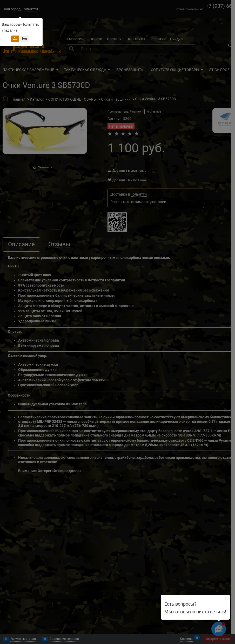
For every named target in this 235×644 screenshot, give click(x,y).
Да (15, 39)
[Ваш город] (226, 598)
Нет (25, 39)
